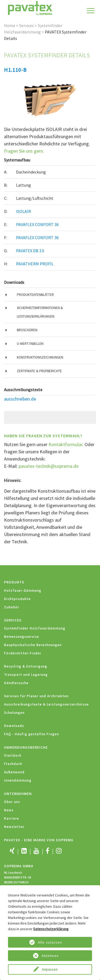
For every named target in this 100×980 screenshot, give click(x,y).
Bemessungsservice (21, 637)
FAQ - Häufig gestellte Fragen (31, 734)
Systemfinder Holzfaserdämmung (35, 628)
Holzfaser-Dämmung (23, 591)
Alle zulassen (50, 942)
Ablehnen (50, 956)
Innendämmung (18, 780)
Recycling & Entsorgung (26, 666)
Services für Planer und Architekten (36, 696)
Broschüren (27, 330)
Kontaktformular (65, 444)
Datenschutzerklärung (51, 929)
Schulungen (14, 713)
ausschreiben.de (20, 399)
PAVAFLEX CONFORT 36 (37, 224)
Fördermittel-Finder (23, 653)
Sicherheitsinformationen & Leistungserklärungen (40, 312)
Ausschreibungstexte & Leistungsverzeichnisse (46, 704)
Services (27, 25)
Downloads (14, 726)
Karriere (11, 818)
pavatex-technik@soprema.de (49, 466)
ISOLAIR (23, 211)
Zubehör (12, 607)
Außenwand (14, 772)
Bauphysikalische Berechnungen (33, 645)
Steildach (13, 755)
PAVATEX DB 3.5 (30, 251)
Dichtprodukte (17, 599)
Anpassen (50, 969)
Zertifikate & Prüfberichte (39, 371)
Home (10, 25)
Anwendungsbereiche (26, 747)
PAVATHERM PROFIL (35, 264)
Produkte (14, 582)
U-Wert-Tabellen (30, 344)
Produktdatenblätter (35, 295)
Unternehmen (18, 794)
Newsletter (14, 827)
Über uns (12, 802)
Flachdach (13, 764)
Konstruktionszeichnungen (40, 357)
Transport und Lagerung (26, 675)
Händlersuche (16, 683)
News (9, 810)
